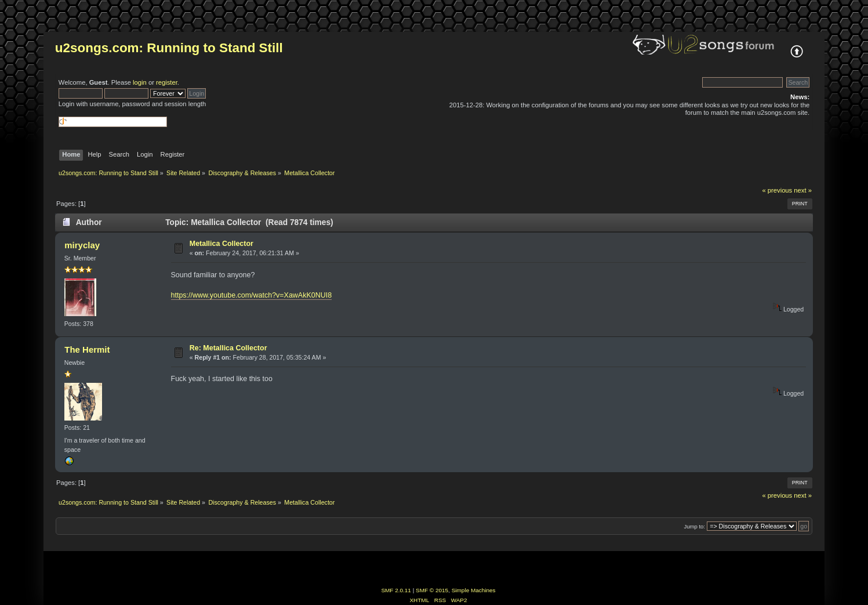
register (167, 82)
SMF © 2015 (432, 590)
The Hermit (87, 349)
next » (803, 190)
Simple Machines (474, 590)
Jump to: (694, 526)
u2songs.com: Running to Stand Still (169, 48)
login (140, 82)
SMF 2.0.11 (396, 590)
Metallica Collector (221, 244)
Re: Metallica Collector (228, 348)
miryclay (82, 245)
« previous (777, 190)
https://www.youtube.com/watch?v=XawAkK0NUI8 (252, 295)
